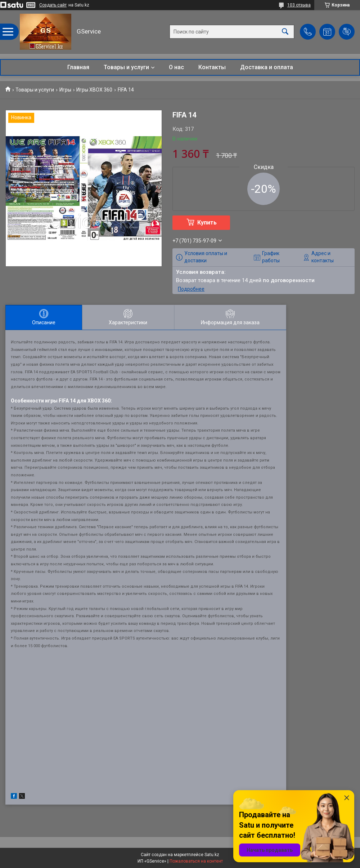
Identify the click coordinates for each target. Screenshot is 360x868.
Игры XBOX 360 (94, 90)
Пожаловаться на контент (196, 861)
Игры (65, 90)
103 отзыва (299, 5)
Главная (78, 67)
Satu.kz (212, 855)
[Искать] (285, 32)
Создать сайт (53, 5)
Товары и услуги (126, 67)
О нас (176, 67)
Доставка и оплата (267, 67)
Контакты (212, 67)
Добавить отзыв (347, 32)
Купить (207, 222)
